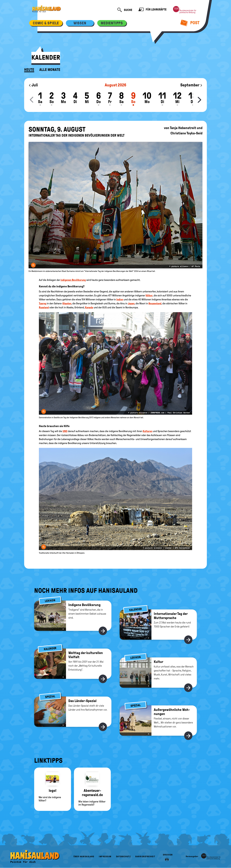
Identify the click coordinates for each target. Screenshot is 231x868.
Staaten (67, 303)
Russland (44, 307)
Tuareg (43, 303)
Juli (33, 85)
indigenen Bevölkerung (73, 280)
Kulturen (148, 431)
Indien (120, 299)
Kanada (89, 307)
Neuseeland (155, 303)
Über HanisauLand (84, 857)
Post (190, 23)
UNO (65, 431)
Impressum (105, 857)
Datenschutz (123, 857)
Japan (131, 303)
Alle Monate (50, 70)
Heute (29, 70)
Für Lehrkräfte (152, 10)
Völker (149, 295)
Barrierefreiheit (145, 857)
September (191, 85)
